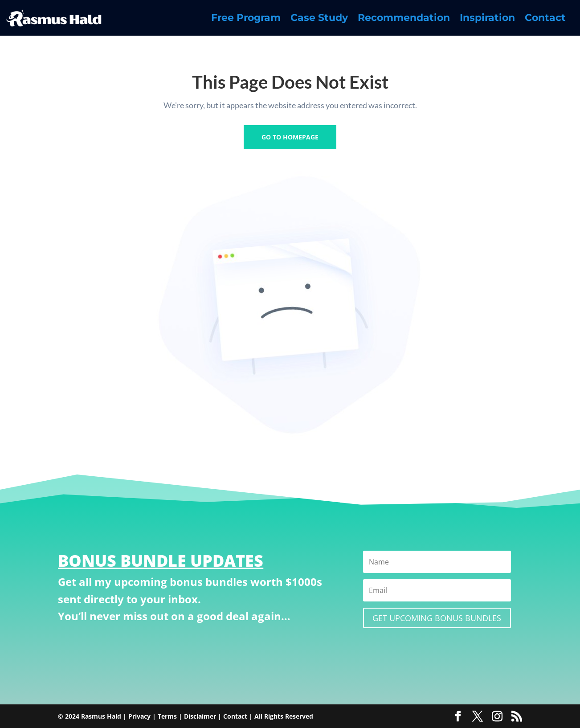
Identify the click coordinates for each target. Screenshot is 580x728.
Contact (545, 19)
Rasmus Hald (101, 716)
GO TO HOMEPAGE (290, 137)
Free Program (246, 19)
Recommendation (404, 19)
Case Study (319, 19)
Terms (167, 716)
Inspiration (487, 19)
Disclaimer (200, 716)
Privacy (139, 716)
